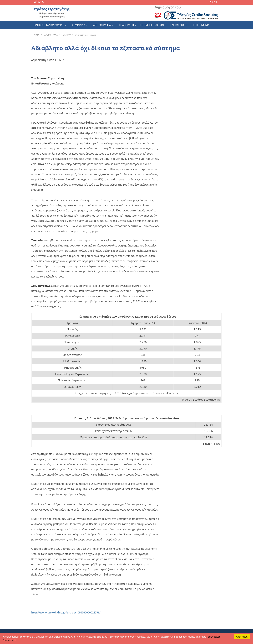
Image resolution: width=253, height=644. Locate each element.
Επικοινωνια (201, 25)
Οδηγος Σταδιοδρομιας (49, 25)
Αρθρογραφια (102, 25)
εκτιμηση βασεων (152, 25)
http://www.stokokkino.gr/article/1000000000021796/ (66, 613)
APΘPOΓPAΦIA (51, 35)
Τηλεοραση (126, 25)
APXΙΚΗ (37, 35)
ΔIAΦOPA (66, 35)
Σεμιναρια (79, 25)
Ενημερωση (178, 25)
